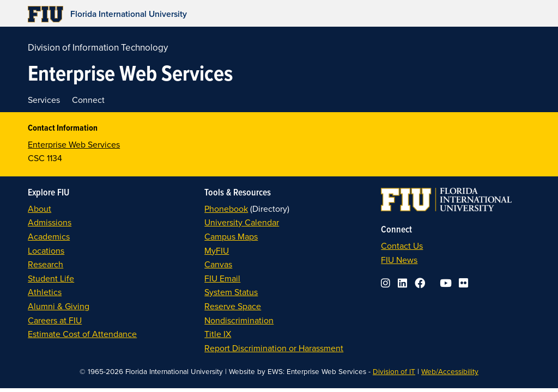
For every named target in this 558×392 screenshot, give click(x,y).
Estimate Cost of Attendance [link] (82, 334)
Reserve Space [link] (233, 306)
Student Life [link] (51, 278)
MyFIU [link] (217, 250)
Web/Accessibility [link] (450, 371)
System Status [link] (231, 292)
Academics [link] (49, 236)
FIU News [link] (399, 260)
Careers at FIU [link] (55, 320)
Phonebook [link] (226, 209)
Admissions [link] (50, 222)
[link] (213, 14)
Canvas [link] (218, 264)
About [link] (40, 209)
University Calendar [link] (242, 222)
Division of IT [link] (394, 371)
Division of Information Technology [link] (98, 47)
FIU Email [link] (222, 278)
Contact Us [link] (402, 246)
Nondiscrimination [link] (239, 320)
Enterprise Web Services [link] (74, 144)
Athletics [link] (45, 292)
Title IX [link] (218, 334)
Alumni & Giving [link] (59, 306)
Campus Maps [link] (231, 236)
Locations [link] (46, 250)
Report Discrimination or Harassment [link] (274, 348)
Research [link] (46, 264)
